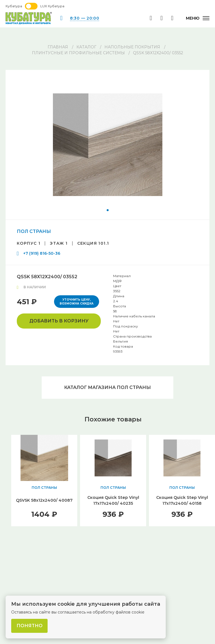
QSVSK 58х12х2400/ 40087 (44, 500)
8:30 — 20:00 (85, 18)
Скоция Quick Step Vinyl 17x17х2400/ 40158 (182, 500)
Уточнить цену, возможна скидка (77, 302)
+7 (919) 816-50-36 (42, 253)
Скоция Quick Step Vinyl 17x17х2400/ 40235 (113, 500)
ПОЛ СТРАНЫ (34, 231)
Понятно (30, 626)
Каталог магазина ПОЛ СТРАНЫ (107, 387)
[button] (108, 210)
